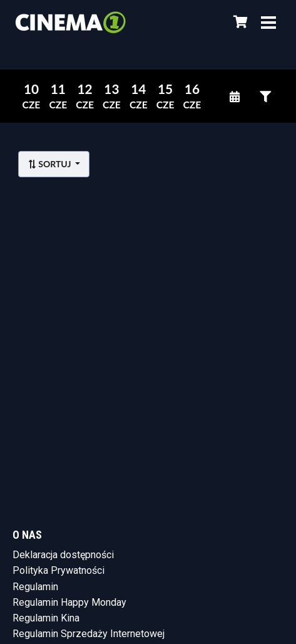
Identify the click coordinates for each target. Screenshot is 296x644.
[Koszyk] (238, 22)
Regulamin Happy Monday (69, 602)
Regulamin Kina (46, 618)
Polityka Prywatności (59, 570)
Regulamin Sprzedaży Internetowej (89, 634)
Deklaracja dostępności (63, 555)
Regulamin (35, 587)
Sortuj (50, 164)
